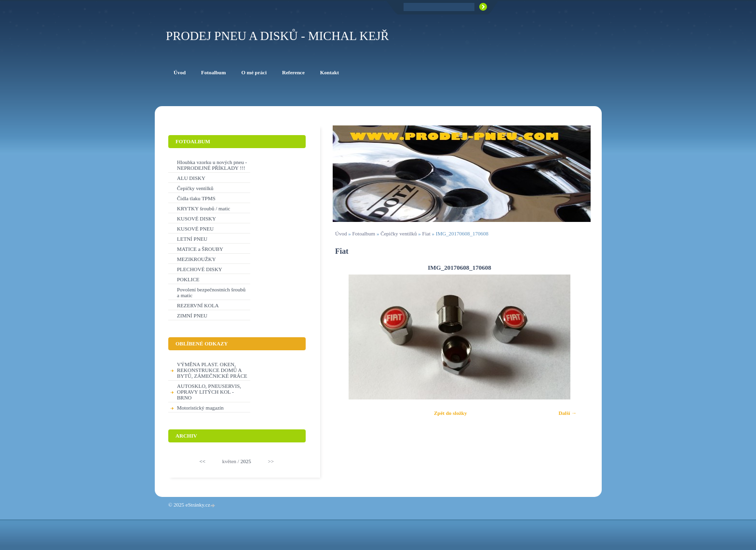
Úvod (341, 234)
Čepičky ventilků (398, 234)
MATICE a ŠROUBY (200, 249)
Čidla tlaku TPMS (196, 198)
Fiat (426, 234)
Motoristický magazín (200, 408)
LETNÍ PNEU (192, 239)
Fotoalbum (364, 234)
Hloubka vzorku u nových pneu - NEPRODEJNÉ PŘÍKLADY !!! (212, 165)
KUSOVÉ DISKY (196, 219)
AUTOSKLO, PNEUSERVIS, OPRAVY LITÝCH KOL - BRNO (209, 392)
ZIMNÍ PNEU (192, 316)
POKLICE (188, 279)
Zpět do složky (450, 413)
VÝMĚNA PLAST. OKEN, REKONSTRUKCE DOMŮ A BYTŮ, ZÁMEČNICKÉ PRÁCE (212, 370)
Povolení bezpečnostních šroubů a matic (211, 292)
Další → (567, 413)
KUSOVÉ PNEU (195, 229)
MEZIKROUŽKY (196, 259)
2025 (246, 461)
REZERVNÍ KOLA (198, 305)
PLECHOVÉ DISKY (200, 269)
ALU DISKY (191, 178)
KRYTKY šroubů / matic (204, 208)
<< (202, 461)
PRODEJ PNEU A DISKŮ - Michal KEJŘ (277, 36)
